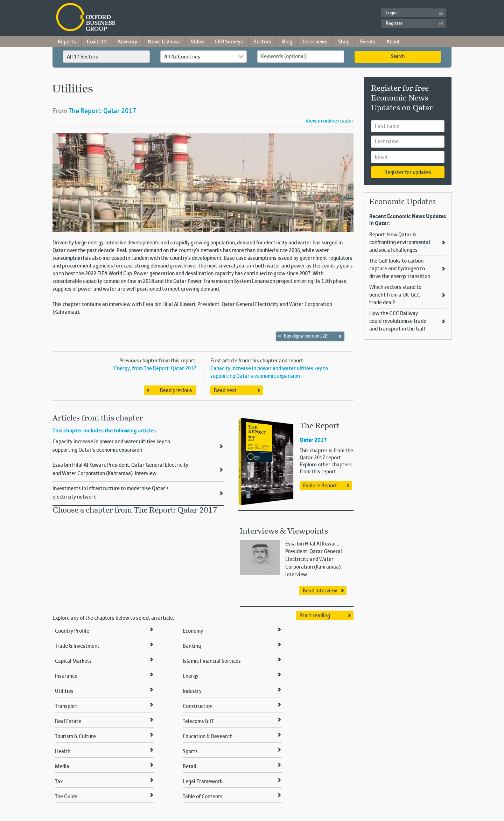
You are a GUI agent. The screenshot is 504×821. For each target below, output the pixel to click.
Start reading (315, 616)
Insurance (66, 676)
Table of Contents (203, 797)
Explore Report (320, 486)
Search (398, 57)
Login (391, 13)
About (393, 42)
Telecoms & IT (198, 722)
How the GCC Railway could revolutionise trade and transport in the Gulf (398, 321)
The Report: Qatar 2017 (103, 111)
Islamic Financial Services (212, 661)
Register (394, 24)
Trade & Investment (77, 646)
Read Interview (320, 591)
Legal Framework (202, 782)
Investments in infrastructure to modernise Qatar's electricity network (111, 493)
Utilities (64, 691)
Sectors (262, 42)
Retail (190, 767)
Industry (192, 691)
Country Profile (72, 631)
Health (63, 752)
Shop (344, 42)
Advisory (127, 42)
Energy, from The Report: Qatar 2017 (155, 369)
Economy (193, 631)
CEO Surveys (229, 42)
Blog (287, 42)
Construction (198, 707)
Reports (67, 42)
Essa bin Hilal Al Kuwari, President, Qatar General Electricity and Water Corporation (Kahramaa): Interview (120, 469)
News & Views (164, 42)
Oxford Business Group (126, 18)
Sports (190, 752)
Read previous (176, 391)
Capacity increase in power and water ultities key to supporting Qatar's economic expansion (111, 446)
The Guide (66, 797)
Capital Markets (73, 661)
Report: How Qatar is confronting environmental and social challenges (400, 243)
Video (197, 42)
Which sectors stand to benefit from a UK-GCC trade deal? (395, 295)
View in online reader (330, 121)
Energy (191, 676)
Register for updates (408, 173)
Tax (59, 782)
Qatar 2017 (313, 440)
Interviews (315, 42)
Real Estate (68, 722)
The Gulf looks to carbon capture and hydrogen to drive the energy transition (400, 269)
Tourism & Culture (75, 737)
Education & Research (208, 737)
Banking (192, 646)
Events (368, 42)
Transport (66, 707)
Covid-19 (97, 42)
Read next (225, 391)
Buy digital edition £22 (303, 336)
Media (62, 767)
